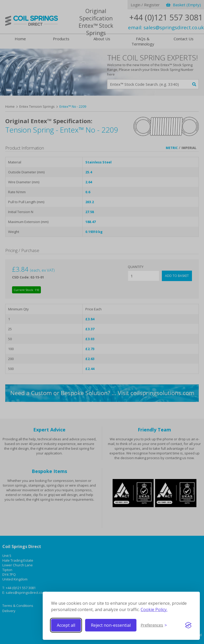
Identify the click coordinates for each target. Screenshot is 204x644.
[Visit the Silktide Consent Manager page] (188, 625)
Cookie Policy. (154, 609)
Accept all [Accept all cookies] (66, 625)
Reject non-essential (111, 625)
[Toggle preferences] (154, 625)
